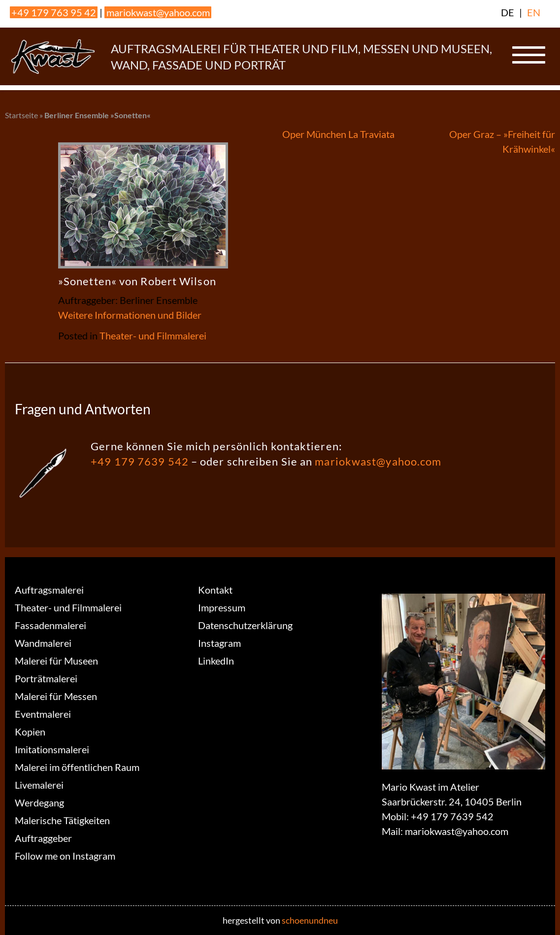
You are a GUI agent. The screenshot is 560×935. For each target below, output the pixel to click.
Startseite (21, 115)
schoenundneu (310, 920)
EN (534, 12)
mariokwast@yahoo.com (158, 12)
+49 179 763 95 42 (54, 12)
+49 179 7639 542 (140, 461)
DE (508, 12)
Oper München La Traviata (338, 134)
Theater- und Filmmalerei (153, 335)
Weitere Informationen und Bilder (130, 315)
